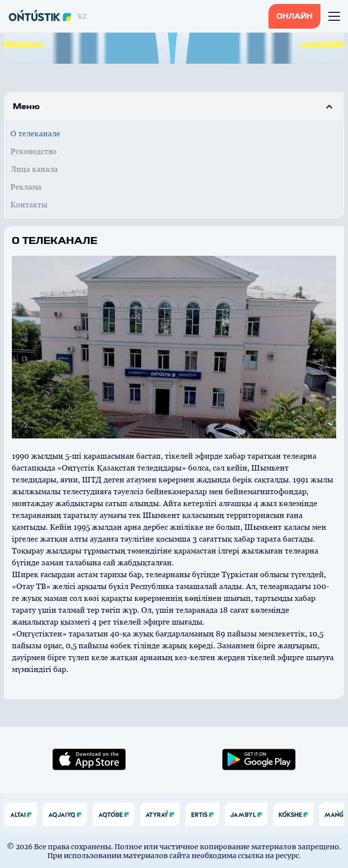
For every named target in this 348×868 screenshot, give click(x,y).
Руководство (34, 151)
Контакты (29, 205)
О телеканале (35, 134)
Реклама (26, 187)
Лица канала (34, 169)
